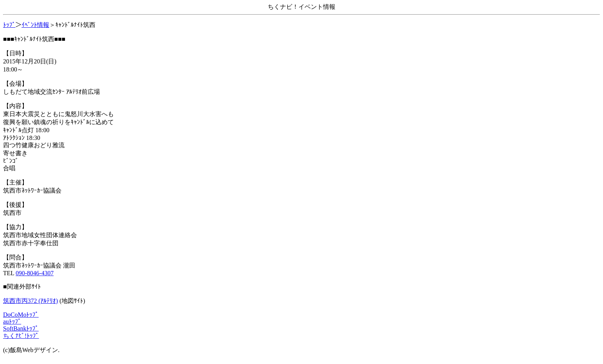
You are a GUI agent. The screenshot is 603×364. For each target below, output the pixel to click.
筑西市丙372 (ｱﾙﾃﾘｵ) (31, 301)
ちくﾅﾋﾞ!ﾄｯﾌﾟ (21, 336)
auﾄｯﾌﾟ (12, 322)
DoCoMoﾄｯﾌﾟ (21, 315)
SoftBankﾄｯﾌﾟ (21, 328)
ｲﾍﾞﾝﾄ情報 (35, 25)
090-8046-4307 (35, 273)
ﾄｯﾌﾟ (9, 25)
